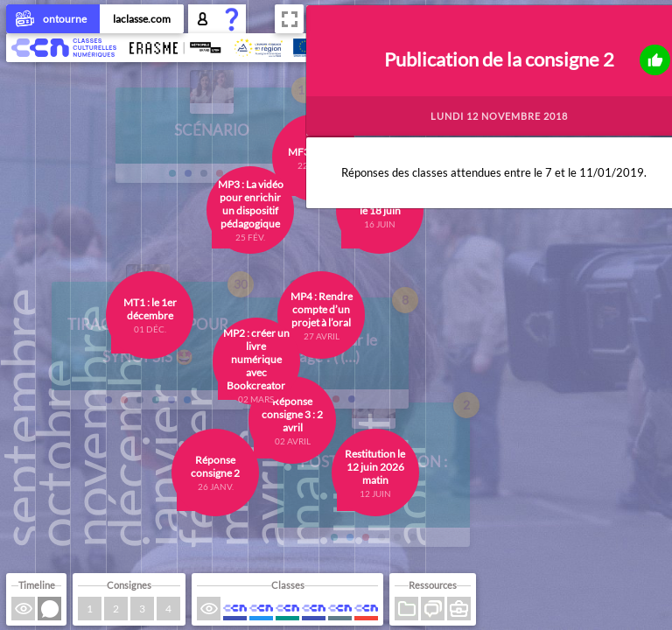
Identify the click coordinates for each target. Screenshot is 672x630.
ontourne (53, 20)
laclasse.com (142, 19)
